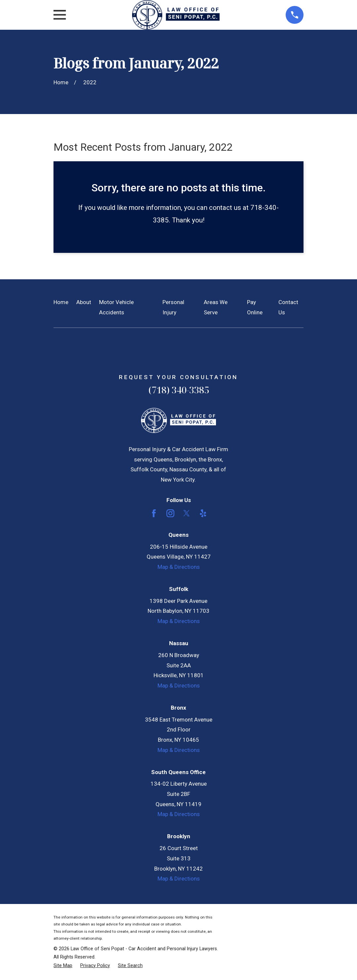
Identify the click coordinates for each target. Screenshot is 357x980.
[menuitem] (63, 966)
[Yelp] (203, 513)
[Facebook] (154, 513)
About (84, 302)
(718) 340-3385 (179, 390)
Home (61, 302)
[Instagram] (170, 513)
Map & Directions (179, 567)
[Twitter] (187, 513)
